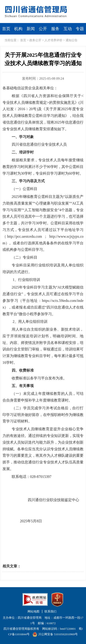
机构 (18, 29)
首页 (6, 29)
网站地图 (33, 611)
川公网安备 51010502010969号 (55, 634)
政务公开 (35, 40)
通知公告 (72, 40)
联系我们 (50, 611)
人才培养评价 (53, 40)
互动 (68, 29)
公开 (43, 29)
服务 (55, 29)
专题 (80, 29)
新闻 (31, 29)
